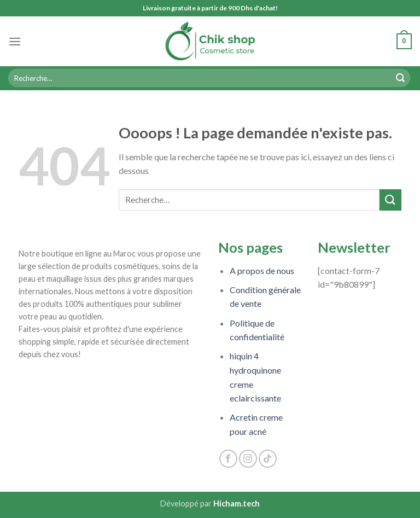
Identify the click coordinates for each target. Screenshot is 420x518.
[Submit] (400, 78)
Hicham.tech (237, 504)
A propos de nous (262, 270)
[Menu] (15, 41)
